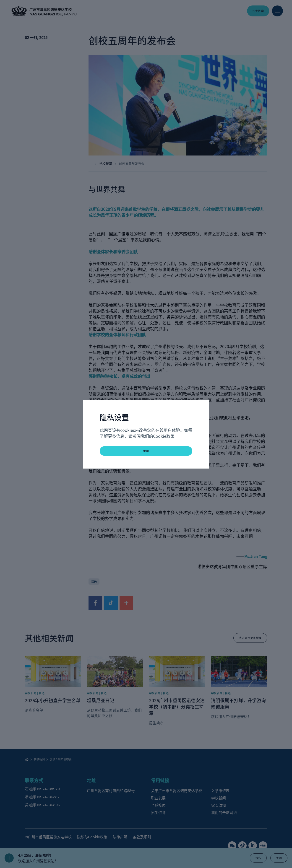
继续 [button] (146, 451)
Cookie (160, 436)
